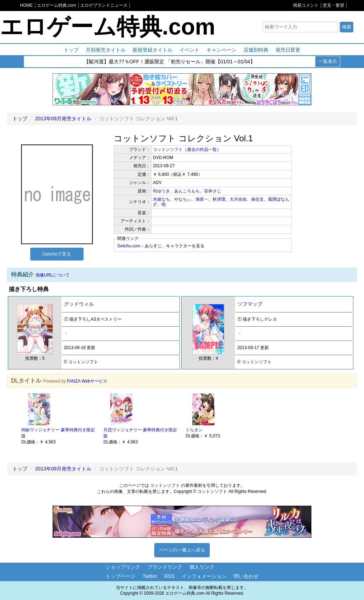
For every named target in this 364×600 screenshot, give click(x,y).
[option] (59, 418)
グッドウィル (79, 304)
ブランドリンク (165, 567)
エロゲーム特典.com (108, 27)
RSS (169, 576)
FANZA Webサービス (87, 381)
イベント (189, 50)
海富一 (202, 199)
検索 (347, 27)
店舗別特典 (256, 50)
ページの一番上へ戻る (182, 550)
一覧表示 (328, 61)
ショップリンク (123, 567)
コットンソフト (168, 149)
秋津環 (219, 199)
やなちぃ (183, 199)
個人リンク (202, 567)
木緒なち (161, 199)
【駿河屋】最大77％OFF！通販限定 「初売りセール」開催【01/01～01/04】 (170, 62)
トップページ (121, 576)
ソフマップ (250, 304)
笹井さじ (213, 191)
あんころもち (187, 191)
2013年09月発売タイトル (63, 119)
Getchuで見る (57, 254)
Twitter (150, 576)
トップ (71, 50)
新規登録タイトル (152, 50)
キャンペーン (221, 50)
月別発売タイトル (106, 50)
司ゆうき (161, 191)
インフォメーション (204, 576)
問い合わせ (246, 576)
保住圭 (257, 199)
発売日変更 (288, 50)
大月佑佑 (238, 199)
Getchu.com (129, 246)
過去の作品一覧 (202, 149)
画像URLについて (53, 275)
